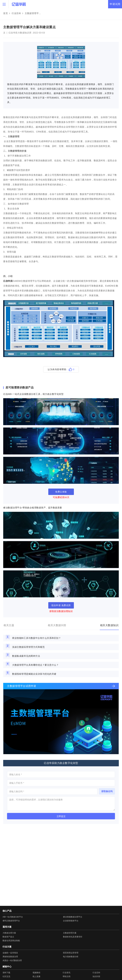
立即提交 (61, 816)
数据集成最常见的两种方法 (26, 656)
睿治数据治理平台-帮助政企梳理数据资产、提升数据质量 (33, 508)
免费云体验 (61, 492)
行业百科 (16, 13)
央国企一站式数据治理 (12, 960)
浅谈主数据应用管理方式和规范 (28, 647)
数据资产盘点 (8, 937)
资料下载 (6, 973)
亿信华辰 (8, 281)
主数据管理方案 (70, 933)
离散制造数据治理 (10, 957)
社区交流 (6, 976)
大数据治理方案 (9, 933)
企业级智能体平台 (71, 921)
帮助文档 (67, 976)
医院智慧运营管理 (71, 953)
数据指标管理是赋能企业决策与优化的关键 (34, 674)
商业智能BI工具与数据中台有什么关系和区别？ (36, 638)
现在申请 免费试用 (61, 605)
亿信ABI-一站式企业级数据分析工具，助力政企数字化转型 (33, 394)
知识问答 (96, 976)
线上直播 (36, 976)
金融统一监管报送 (10, 953)
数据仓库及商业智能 (11, 941)
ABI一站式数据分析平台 (13, 917)
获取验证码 (107, 791)
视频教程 (36, 973)
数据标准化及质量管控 (73, 937)
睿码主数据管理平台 (11, 921)
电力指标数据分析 (71, 957)
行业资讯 (67, 973)
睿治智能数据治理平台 (73, 917)
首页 (6, 13)
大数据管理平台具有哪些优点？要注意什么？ (35, 665)
